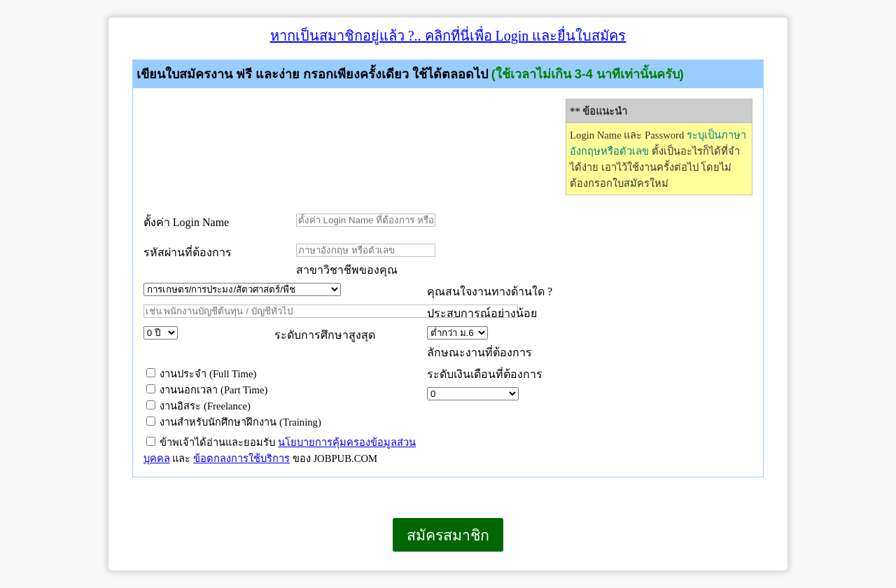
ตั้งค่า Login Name (186, 222)
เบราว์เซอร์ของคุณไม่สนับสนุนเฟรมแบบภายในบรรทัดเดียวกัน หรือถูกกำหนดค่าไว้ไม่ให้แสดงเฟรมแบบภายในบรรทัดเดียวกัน (109, 570)
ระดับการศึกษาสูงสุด (325, 335)
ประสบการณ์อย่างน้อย (483, 313)
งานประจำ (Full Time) (202, 374)
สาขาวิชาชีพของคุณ (347, 270)
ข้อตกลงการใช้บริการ (241, 458)
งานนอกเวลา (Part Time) (207, 390)
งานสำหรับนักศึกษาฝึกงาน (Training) (234, 422)
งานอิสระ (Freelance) (198, 406)
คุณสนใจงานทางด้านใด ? (490, 292)
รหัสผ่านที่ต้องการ (188, 252)
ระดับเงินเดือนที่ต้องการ (485, 374)
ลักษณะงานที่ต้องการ (479, 352)
